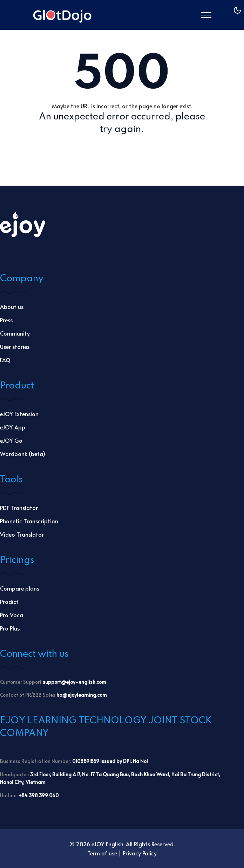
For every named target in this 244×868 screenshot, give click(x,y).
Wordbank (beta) (23, 454)
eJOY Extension (19, 414)
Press (6, 320)
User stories (15, 346)
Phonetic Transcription (29, 521)
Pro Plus (10, 628)
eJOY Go (11, 440)
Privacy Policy (140, 853)
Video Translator (22, 534)
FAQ (5, 360)
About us (12, 306)
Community (15, 333)
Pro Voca (12, 615)
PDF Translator (19, 508)
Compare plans (20, 588)
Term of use (102, 853)
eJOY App (13, 427)
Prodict (9, 601)
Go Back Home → (122, 152)
